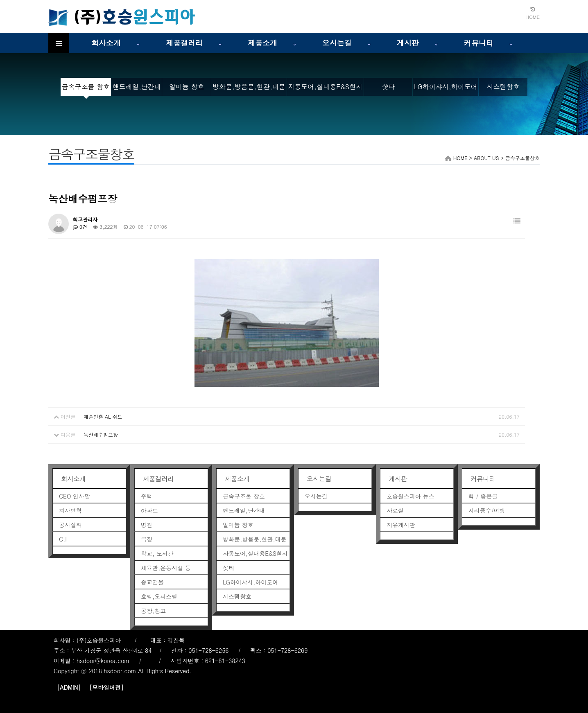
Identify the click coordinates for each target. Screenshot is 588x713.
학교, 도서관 (157, 553)
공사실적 (70, 525)
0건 (80, 227)
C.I (63, 539)
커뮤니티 (479, 43)
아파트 (149, 510)
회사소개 (106, 43)
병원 (147, 525)
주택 (147, 496)
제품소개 (262, 43)
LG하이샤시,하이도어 (446, 87)
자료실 (395, 510)
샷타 (388, 87)
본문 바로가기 (0, 0)
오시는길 (337, 43)
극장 (147, 539)
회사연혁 (70, 510)
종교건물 (152, 582)
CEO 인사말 (75, 496)
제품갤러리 (184, 43)
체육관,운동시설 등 (166, 568)
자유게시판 (401, 525)
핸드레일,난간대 (137, 87)
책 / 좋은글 (483, 496)
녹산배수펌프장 (101, 434)
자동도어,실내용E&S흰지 (325, 87)
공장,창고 (153, 611)
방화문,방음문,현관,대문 (249, 87)
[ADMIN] (69, 687)
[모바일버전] (106, 687)
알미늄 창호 (187, 87)
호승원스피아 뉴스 (410, 496)
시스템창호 (503, 87)
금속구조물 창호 (86, 87)
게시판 (408, 43)
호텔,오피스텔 (159, 596)
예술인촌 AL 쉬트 (103, 416)
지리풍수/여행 (487, 510)
